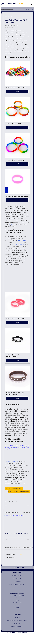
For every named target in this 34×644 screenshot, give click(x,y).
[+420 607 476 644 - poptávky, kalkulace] (17, 621)
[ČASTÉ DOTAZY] (17, 598)
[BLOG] (17, 600)
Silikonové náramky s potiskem (17, 533)
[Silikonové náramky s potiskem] (17, 523)
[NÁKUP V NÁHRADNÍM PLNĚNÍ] (17, 596)
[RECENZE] (17, 605)
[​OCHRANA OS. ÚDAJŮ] (17, 576)
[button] (7, 9)
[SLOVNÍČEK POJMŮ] (17, 579)
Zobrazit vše (27, 512)
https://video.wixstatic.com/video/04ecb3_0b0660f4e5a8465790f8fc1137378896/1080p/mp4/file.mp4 (17, 447)
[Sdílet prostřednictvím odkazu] (13, 501)
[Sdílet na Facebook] (6, 501)
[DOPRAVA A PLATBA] (17, 603)
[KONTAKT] (17, 608)
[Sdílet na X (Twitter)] (9, 501)
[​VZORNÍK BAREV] (17, 582)
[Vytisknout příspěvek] (16, 501)
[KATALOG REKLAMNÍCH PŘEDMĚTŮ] (17, 585)
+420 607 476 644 (29, 9)
